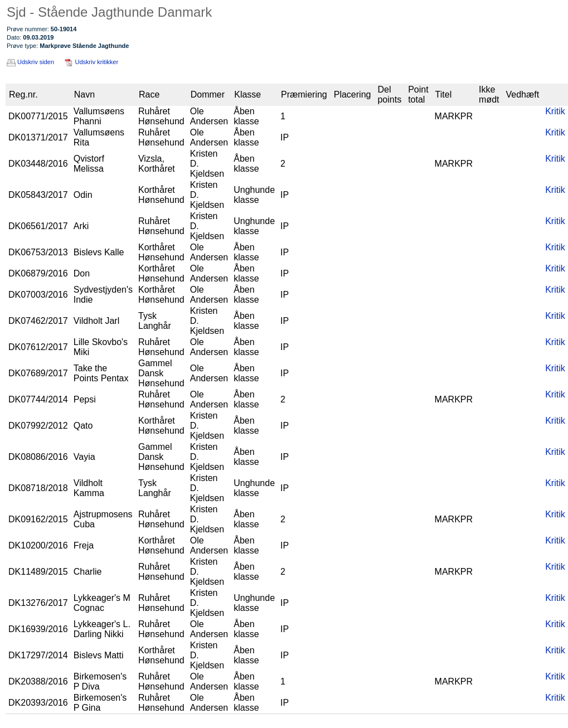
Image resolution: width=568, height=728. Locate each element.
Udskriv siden (36, 62)
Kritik (555, 111)
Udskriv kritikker (97, 62)
